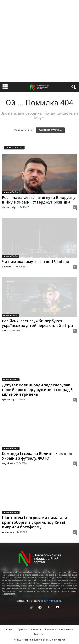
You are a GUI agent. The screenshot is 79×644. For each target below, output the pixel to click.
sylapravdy (8, 399)
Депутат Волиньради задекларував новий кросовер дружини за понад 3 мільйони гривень (37, 390)
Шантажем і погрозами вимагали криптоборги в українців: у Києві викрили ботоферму (35, 522)
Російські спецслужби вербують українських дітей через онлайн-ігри (37, 323)
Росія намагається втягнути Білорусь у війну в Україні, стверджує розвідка (39, 200)
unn (4, 330)
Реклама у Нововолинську (59, 629)
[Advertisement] (39, 41)
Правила (22, 629)
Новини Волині (11, 380)
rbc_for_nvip (9, 207)
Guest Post (40, 634)
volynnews (8, 532)
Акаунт (10, 629)
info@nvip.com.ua (51, 601)
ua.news (7, 267)
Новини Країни (11, 192)
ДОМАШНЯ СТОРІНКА (50, 130)
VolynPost (7, 463)
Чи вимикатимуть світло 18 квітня (35, 262)
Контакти (36, 629)
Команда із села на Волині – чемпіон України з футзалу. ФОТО (37, 456)
